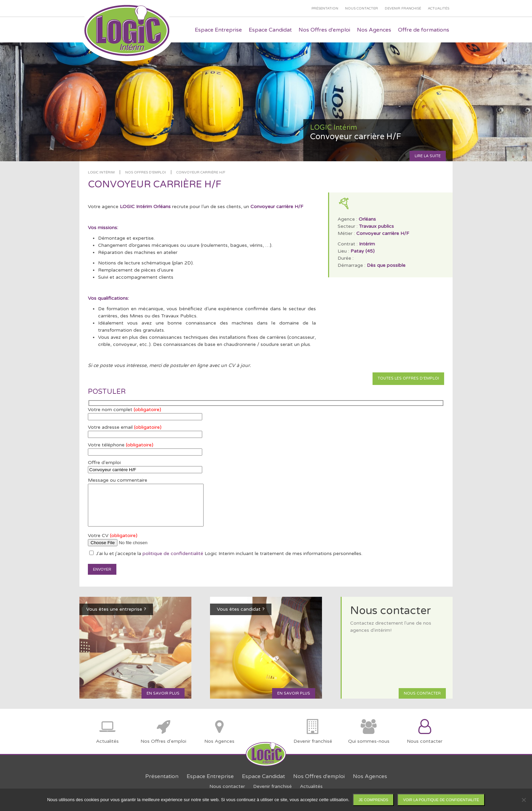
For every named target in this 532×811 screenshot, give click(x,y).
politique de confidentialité (173, 554)
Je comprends (373, 800)
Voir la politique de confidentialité (441, 800)
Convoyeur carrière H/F (201, 172)
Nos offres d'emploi (146, 172)
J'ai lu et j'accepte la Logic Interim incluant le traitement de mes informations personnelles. (226, 554)
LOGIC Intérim (101, 172)
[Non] (524, 800)
